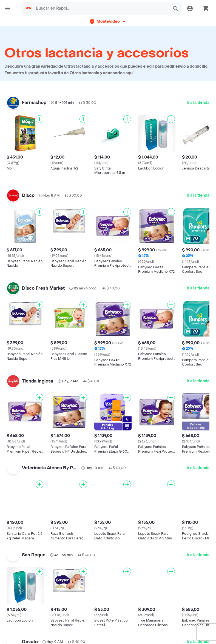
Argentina (85, 619)
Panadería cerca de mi (162, 635)
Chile (80, 635)
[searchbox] (101, 8)
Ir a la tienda (198, 103)
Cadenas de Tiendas (30, 635)
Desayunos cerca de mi (163, 627)
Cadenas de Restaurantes (35, 627)
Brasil (81, 627)
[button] (108, 21)
